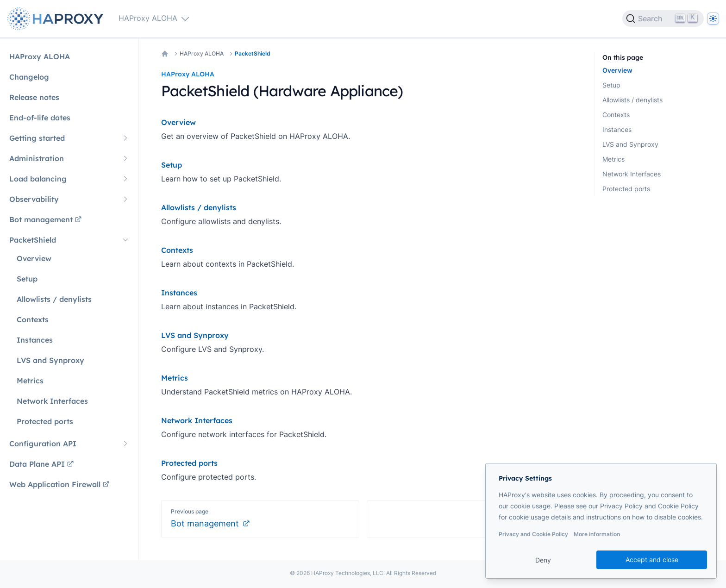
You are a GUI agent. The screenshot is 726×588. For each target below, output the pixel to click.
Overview (617, 70)
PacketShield (253, 53)
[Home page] (57, 19)
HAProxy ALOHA (202, 53)
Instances (617, 129)
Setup (611, 85)
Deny (543, 560)
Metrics (613, 159)
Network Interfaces (632, 174)
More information (597, 534)
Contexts (616, 115)
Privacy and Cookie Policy (533, 534)
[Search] (663, 19)
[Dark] (713, 19)
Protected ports (626, 189)
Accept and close (652, 560)
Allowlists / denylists (632, 100)
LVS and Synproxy (630, 144)
